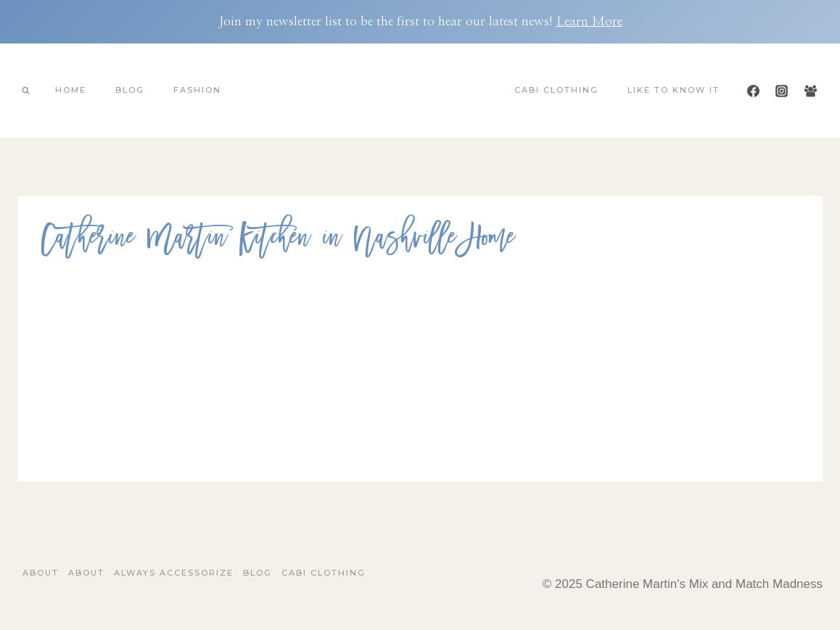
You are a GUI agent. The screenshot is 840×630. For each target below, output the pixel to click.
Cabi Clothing (556, 90)
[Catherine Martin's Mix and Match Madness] (420, 91)
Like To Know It (674, 90)
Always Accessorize (174, 573)
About (41, 573)
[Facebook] (754, 91)
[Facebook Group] (810, 91)
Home (71, 90)
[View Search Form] (25, 91)
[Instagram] (782, 91)
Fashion (197, 90)
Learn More (589, 21)
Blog (130, 90)
